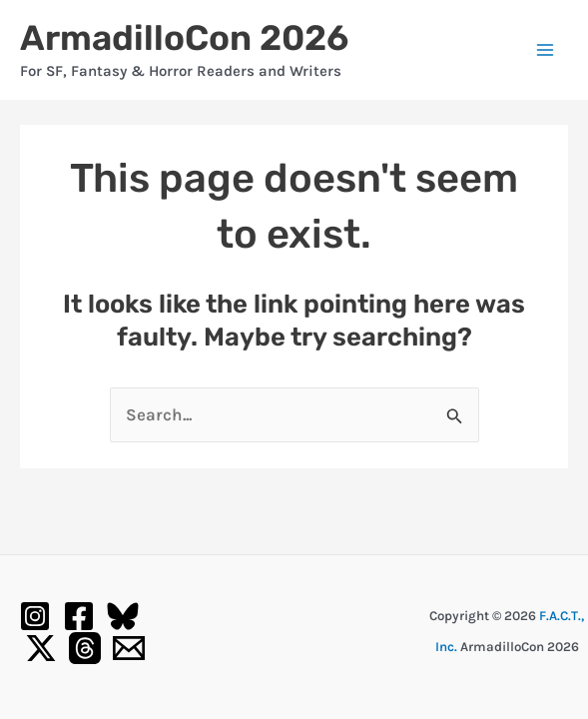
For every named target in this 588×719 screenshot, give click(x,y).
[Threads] (85, 648)
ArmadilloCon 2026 (184, 38)
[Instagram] (35, 616)
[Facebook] (79, 616)
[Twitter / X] (41, 648)
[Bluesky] (123, 616)
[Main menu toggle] (546, 50)
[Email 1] (129, 648)
